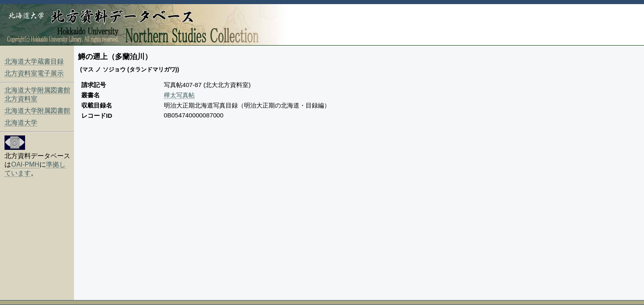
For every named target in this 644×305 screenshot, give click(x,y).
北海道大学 (21, 123)
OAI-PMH (25, 164)
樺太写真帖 (179, 95)
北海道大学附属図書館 (37, 111)
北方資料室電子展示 (34, 73)
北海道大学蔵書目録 (34, 61)
